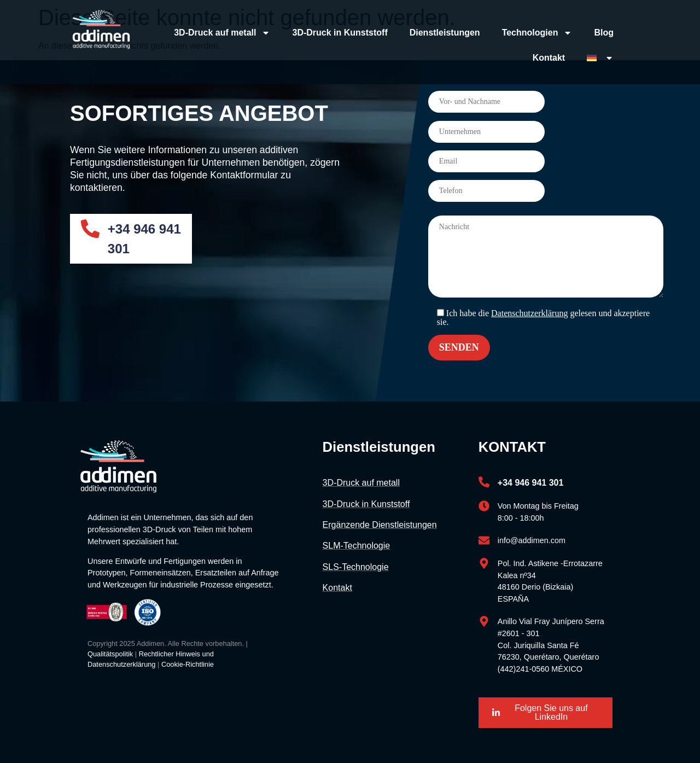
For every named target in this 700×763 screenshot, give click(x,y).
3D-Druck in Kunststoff (340, 33)
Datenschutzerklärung (529, 313)
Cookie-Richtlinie (188, 664)
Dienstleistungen (445, 33)
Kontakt (549, 58)
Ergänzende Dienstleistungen (380, 525)
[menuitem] (600, 58)
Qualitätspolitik (110, 654)
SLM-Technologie (357, 546)
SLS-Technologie (356, 567)
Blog (604, 33)
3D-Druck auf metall (222, 33)
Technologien (537, 33)
